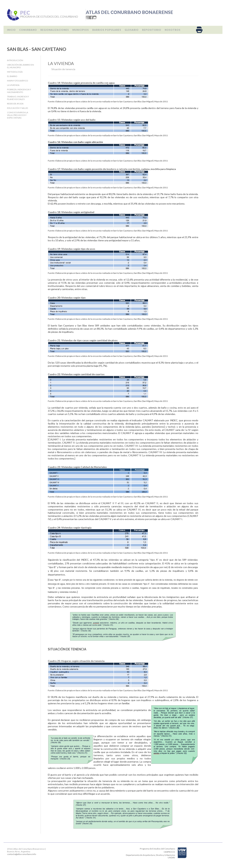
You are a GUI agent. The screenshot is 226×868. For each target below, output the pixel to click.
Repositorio (152, 30)
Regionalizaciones (55, 30)
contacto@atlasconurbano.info (22, 854)
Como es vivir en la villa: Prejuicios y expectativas (18, 115)
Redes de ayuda (15, 104)
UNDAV (171, 857)
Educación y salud (17, 108)
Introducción (15, 60)
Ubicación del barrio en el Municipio (20, 66)
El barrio (12, 76)
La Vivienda (13, 85)
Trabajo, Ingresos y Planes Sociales (18, 98)
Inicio (11, 30)
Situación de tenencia (63, 69)
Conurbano (28, 30)
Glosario (132, 30)
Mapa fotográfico (18, 81)
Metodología (15, 72)
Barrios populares (107, 30)
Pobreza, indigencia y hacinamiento (19, 91)
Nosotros (173, 30)
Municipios (81, 30)
